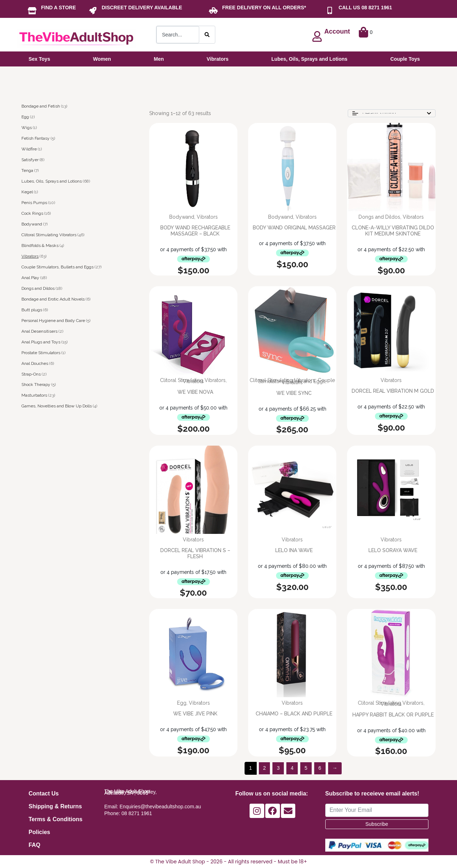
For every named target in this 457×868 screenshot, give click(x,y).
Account (337, 31)
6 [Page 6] (320, 768)
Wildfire (29, 149)
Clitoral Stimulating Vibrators (49, 235)
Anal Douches (35, 363)
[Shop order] (392, 113)
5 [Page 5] (306, 768)
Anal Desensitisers (39, 331)
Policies (39, 832)
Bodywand (32, 224)
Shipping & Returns (55, 806)
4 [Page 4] (292, 768)
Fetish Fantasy (36, 138)
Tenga (27, 170)
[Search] (207, 35)
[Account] (317, 36)
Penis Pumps (34, 203)
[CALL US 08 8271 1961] (330, 11)
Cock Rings (32, 213)
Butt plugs (32, 310)
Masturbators (34, 395)
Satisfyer (30, 160)
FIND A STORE (59, 8)
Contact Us (44, 793)
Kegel (27, 192)
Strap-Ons (31, 374)
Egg (25, 117)
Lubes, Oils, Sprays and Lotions (52, 181)
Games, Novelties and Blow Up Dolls (57, 406)
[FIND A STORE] (32, 11)
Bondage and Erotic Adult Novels (53, 299)
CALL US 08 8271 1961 (365, 8)
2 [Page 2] (265, 768)
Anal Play (30, 278)
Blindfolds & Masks (40, 245)
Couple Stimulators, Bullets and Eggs (57, 267)
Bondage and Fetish (41, 106)
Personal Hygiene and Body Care (53, 321)
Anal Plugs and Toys (41, 342)
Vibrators (30, 256)
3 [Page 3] (278, 768)
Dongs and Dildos (38, 288)
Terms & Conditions (56, 819)
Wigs (27, 128)
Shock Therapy (36, 385)
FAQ (34, 845)
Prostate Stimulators (41, 353)
